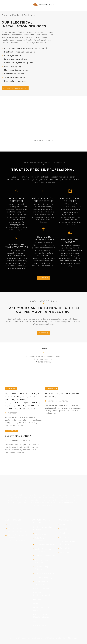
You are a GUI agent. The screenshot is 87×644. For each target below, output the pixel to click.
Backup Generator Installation (43, 550)
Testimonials (66, 537)
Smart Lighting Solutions (41, 561)
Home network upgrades (15, 81)
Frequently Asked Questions (41, 609)
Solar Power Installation (40, 539)
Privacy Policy (40, 625)
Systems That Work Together (17, 246)
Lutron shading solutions (16, 59)
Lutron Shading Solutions (42, 568)
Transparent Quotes (70, 241)
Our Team (38, 599)
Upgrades (30, 440)
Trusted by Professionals (43, 238)
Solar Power (62, 401)
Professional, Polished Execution (70, 201)
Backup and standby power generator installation (27, 48)
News (43, 349)
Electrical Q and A (18, 436)
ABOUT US (43, 278)
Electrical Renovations (45, 556)
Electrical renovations (14, 74)
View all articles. (44, 362)
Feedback (64, 533)
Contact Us (65, 548)
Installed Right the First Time (44, 200)
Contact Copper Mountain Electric (41, 616)
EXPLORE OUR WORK (43, 141)
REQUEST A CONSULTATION (15, 88)
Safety (22, 440)
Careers (37, 621)
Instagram (66, 503)
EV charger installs (13, 56)
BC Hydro (52, 401)
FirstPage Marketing (68, 638)
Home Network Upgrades (42, 583)
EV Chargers (13, 440)
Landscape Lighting (44, 578)
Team (62, 525)
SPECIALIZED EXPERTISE (17, 200)
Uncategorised (14, 413)
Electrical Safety (42, 534)
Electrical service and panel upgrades (21, 52)
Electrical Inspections (44, 573)
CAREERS (44, 333)
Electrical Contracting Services (43, 528)
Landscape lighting (13, 66)
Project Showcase (41, 588)
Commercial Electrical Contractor (43, 594)
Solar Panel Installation (15, 77)
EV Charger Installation (45, 545)
